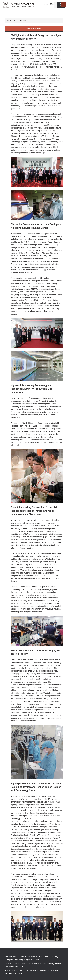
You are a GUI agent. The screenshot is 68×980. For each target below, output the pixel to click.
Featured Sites (20, 20)
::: (41, 4)
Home (45, 4)
